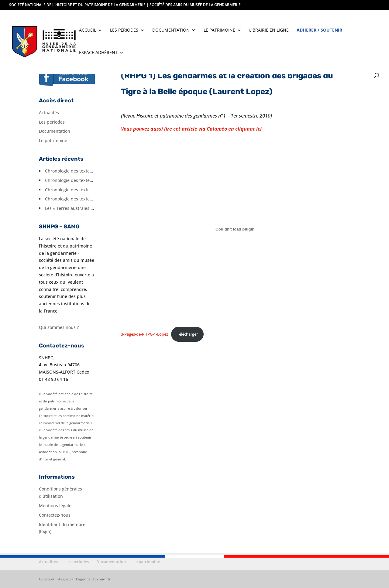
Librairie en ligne (269, 30)
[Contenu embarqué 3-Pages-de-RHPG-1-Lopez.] (236, 229)
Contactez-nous (55, 515)
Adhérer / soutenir (319, 30)
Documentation (171, 30)
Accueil (88, 30)
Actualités (49, 113)
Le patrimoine (219, 30)
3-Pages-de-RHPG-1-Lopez (145, 334)
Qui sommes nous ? (59, 327)
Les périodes (124, 30)
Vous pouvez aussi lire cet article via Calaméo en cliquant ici (191, 129)
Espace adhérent (98, 53)
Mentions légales (56, 506)
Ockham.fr (101, 579)
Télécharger (187, 334)
